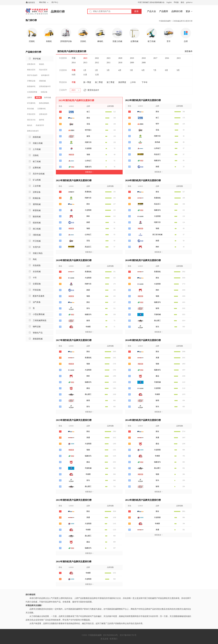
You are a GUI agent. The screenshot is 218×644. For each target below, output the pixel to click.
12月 (97, 75)
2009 (132, 63)
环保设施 (37, 290)
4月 (120, 70)
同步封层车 (43, 70)
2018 (144, 58)
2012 (97, 63)
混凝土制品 (38, 253)
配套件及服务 (39, 296)
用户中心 (55, 2)
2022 (97, 58)
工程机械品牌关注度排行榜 (182, 21)
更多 (188, 11)
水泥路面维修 (32, 92)
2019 (132, 58)
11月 (85, 75)
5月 (131, 70)
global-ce (189, 2)
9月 (178, 70)
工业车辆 (37, 186)
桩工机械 (37, 162)
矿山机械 (37, 180)
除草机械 (48, 98)
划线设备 (44, 92)
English (169, 2)
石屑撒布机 (42, 109)
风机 (35, 259)
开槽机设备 (31, 81)
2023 (85, 58)
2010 (120, 63)
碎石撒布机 (31, 103)
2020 (120, 58)
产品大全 (152, 11)
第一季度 (87, 82)
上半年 (133, 82)
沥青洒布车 (31, 64)
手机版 (176, 2)
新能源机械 (38, 339)
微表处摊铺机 (44, 103)
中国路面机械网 (37, 12)
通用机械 (37, 204)
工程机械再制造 (40, 320)
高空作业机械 (39, 174)
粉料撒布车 (45, 75)
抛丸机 (30, 125)
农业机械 (37, 272)
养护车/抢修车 (32, 75)
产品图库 (164, 11)
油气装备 (37, 302)
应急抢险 (37, 265)
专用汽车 (37, 247)
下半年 (145, 82)
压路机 (36, 155)
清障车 (30, 98)
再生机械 (30, 109)
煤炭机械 (37, 223)
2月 (96, 70)
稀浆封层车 (31, 70)
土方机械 (37, 149)
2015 (179, 58)
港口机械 (37, 229)
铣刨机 (42, 64)
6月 (143, 70)
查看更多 (89, 172)
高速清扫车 (40, 125)
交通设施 (37, 284)
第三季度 (111, 82)
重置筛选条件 (93, 90)
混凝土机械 (38, 143)
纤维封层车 (31, 114)
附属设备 (37, 198)
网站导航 (43, 2)
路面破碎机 (31, 86)
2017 (155, 58)
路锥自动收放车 (33, 131)
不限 (74, 58)
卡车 (35, 278)
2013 (85, 63)
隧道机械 (37, 217)
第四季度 (122, 82)
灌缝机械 (42, 81)
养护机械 (37, 59)
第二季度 (99, 82)
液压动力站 (31, 120)
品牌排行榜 (58, 12)
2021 (109, 58)
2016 (167, 58)
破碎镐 (42, 120)
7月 (155, 70)
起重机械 (37, 168)
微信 (182, 2)
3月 (108, 70)
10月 (74, 75)
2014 (74, 63)
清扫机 (38, 98)
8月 (166, 70)
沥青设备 (37, 192)
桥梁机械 (37, 210)
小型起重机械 (39, 314)
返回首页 (32, 3)
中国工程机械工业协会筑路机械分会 (151, 2)
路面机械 (37, 137)
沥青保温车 (43, 114)
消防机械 (37, 235)
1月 (85, 70)
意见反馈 (104, 639)
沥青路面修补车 (45, 86)
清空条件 (189, 51)
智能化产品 (38, 333)
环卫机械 (37, 241)
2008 (144, 63)
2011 (109, 63)
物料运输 (37, 327)
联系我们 (114, 639)
